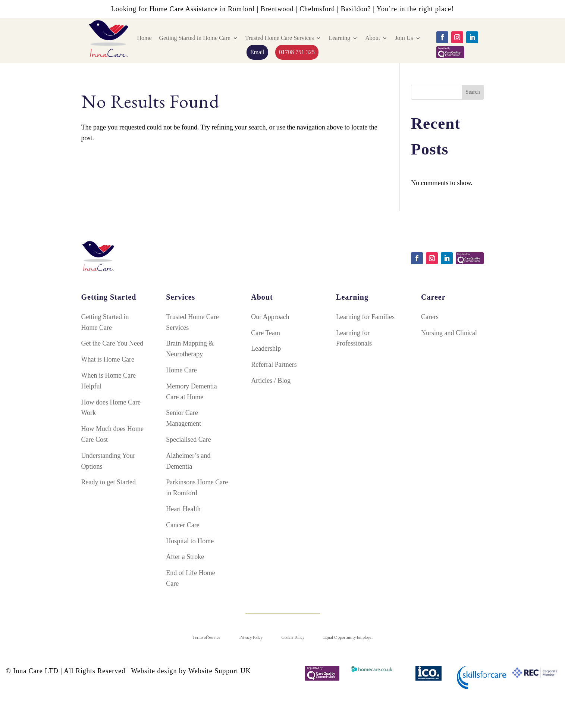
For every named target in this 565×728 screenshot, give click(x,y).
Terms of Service (206, 637)
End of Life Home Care (190, 578)
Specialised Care (188, 440)
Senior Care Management (183, 418)
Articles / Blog (271, 381)
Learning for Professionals (354, 338)
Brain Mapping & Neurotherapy (190, 349)
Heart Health (183, 509)
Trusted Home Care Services (280, 38)
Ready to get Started (109, 482)
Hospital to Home (190, 541)
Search (473, 92)
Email (257, 52)
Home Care (181, 370)
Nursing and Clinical (449, 333)
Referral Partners (274, 365)
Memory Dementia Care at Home (191, 392)
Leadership (266, 349)
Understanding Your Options (108, 461)
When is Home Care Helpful (109, 381)
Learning (339, 38)
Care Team (266, 333)
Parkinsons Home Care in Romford (197, 488)
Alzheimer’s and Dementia (188, 461)
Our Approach (270, 317)
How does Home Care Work (111, 408)
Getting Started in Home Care (194, 38)
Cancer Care (183, 525)
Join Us (404, 38)
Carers (430, 317)
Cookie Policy (293, 637)
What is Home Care (108, 359)
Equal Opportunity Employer (348, 637)
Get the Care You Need (112, 343)
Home (144, 38)
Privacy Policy (251, 637)
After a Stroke (185, 557)
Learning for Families (365, 317)
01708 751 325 (297, 52)
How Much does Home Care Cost (112, 434)
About (373, 38)
